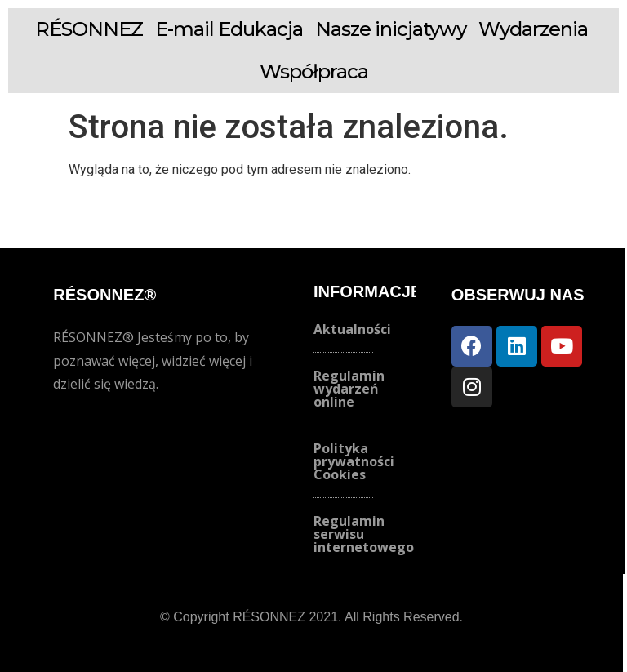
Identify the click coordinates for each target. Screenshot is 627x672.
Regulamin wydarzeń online (349, 389)
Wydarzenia (533, 29)
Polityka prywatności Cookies (354, 461)
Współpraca (314, 71)
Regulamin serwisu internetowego (364, 534)
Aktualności (352, 329)
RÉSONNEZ (89, 29)
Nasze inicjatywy (391, 29)
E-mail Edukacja (229, 29)
